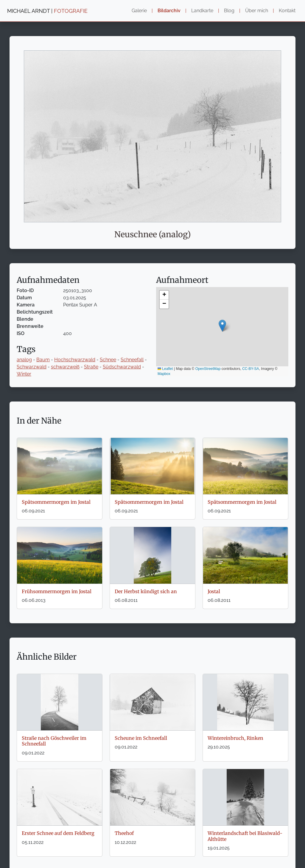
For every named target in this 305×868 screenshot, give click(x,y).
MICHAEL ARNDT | (47, 11)
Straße (91, 367)
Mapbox (164, 374)
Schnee (108, 360)
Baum (43, 360)
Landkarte (202, 11)
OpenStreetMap (208, 369)
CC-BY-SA (250, 369)
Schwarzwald (32, 367)
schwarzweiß (65, 367)
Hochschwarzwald (75, 360)
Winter (24, 374)
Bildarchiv (169, 11)
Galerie (139, 11)
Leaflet (165, 369)
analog (24, 360)
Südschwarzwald (122, 367)
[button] (222, 326)
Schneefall (132, 360)
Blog (229, 11)
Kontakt (287, 11)
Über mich (257, 11)
